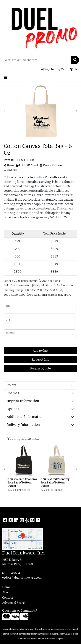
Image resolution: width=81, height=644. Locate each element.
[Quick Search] (36, 60)
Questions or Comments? (20, 611)
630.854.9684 (11, 573)
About (7, 592)
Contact (8, 598)
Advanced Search (14, 603)
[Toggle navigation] (6, 77)
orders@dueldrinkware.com (22, 578)
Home (6, 587)
